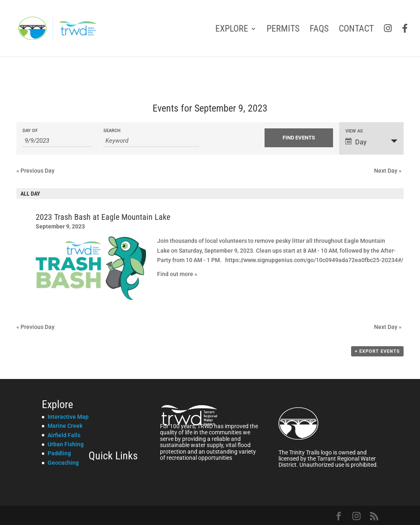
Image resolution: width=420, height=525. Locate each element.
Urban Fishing (66, 444)
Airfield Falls (64, 435)
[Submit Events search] (299, 138)
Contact (356, 30)
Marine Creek (65, 426)
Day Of (30, 131)
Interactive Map (68, 417)
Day (356, 142)
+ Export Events (377, 351)
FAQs (319, 30)
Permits (283, 30)
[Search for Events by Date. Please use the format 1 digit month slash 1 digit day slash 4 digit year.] (57, 141)
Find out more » (177, 274)
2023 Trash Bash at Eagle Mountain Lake (103, 217)
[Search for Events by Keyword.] (151, 141)
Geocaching (63, 463)
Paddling (59, 453)
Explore (232, 30)
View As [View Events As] (354, 131)
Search (112, 131)
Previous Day (35, 171)
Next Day (388, 171)
